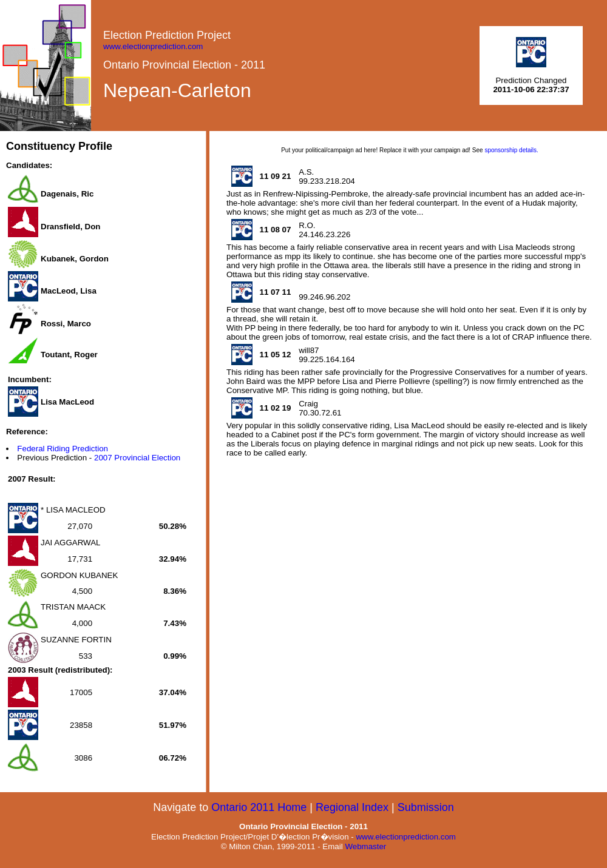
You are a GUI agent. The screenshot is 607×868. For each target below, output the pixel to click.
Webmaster (365, 846)
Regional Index (352, 807)
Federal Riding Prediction (63, 449)
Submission (426, 807)
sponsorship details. (511, 150)
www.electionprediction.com (153, 46)
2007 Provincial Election (137, 458)
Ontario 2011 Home (259, 807)
